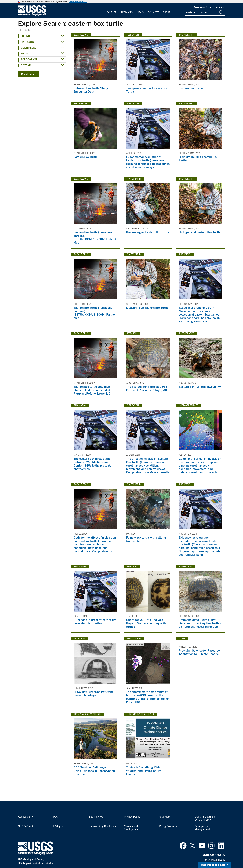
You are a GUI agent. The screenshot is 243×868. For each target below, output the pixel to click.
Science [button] (26, 36)
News (140, 12)
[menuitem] (112, 11)
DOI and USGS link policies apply (205, 818)
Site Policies (96, 817)
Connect (153, 12)
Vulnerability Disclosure (102, 826)
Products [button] (27, 42)
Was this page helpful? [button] (214, 865)
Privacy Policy (132, 817)
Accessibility (25, 817)
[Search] (222, 12)
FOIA (56, 817)
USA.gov (58, 826)
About (167, 12)
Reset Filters (29, 74)
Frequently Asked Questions (209, 7)
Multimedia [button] (28, 48)
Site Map (165, 817)
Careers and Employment (131, 828)
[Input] (205, 12)
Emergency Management (202, 828)
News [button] (24, 54)
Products (127, 12)
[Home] (32, 15)
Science (112, 12)
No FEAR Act (25, 826)
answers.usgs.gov (215, 860)
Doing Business (168, 826)
